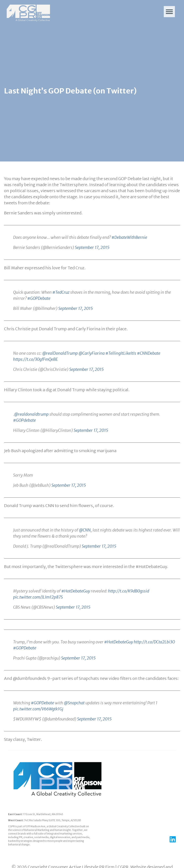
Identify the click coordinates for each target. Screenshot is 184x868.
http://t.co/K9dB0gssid (129, 610)
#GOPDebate (39, 317)
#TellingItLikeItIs (121, 372)
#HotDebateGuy (76, 610)
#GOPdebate (24, 439)
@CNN (85, 549)
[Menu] (169, 12)
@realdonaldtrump (31, 433)
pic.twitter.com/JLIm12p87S (38, 616)
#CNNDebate (149, 372)
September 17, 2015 (92, 266)
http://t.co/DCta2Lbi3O (154, 661)
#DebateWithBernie (129, 256)
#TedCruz (61, 311)
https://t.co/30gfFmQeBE (36, 378)
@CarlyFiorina (92, 372)
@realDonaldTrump (60, 372)
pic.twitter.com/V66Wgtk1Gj (38, 728)
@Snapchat (74, 722)
